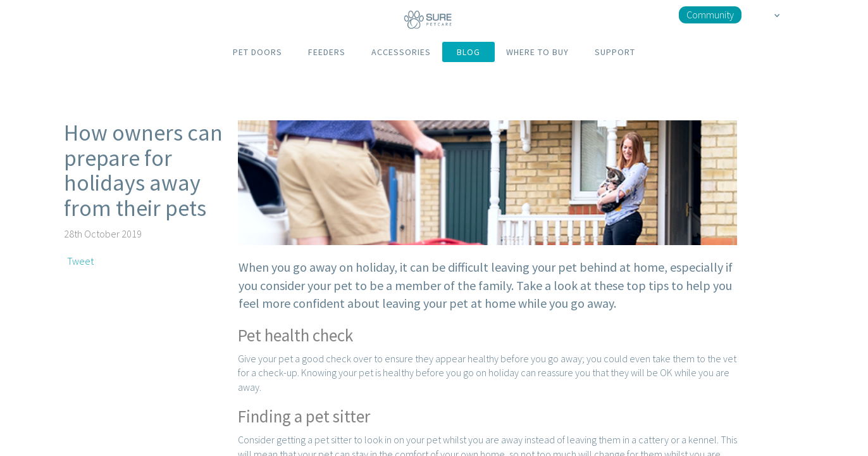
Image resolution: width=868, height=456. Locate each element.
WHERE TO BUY (537, 52)
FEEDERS (327, 52)
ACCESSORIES (401, 52)
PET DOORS (257, 52)
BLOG (468, 52)
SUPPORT (615, 52)
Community (710, 15)
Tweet (80, 261)
